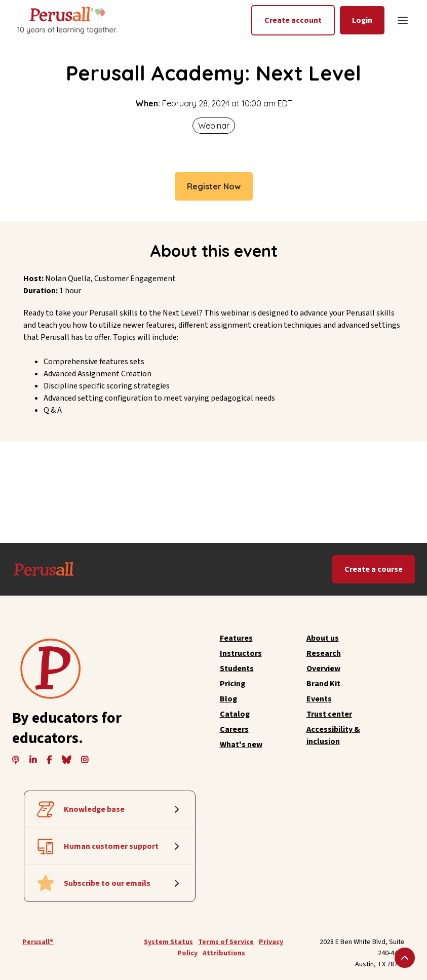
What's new (241, 744)
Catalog (235, 714)
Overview (323, 669)
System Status (168, 942)
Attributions (224, 953)
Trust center (329, 714)
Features (236, 638)
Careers (234, 729)
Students (237, 669)
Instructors (241, 653)
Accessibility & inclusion (333, 735)
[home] (66, 20)
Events (319, 699)
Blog (228, 699)
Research (324, 653)
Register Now (214, 186)
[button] (403, 20)
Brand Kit (323, 684)
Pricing (232, 684)
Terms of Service (226, 942)
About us (323, 638)
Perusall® (38, 942)
